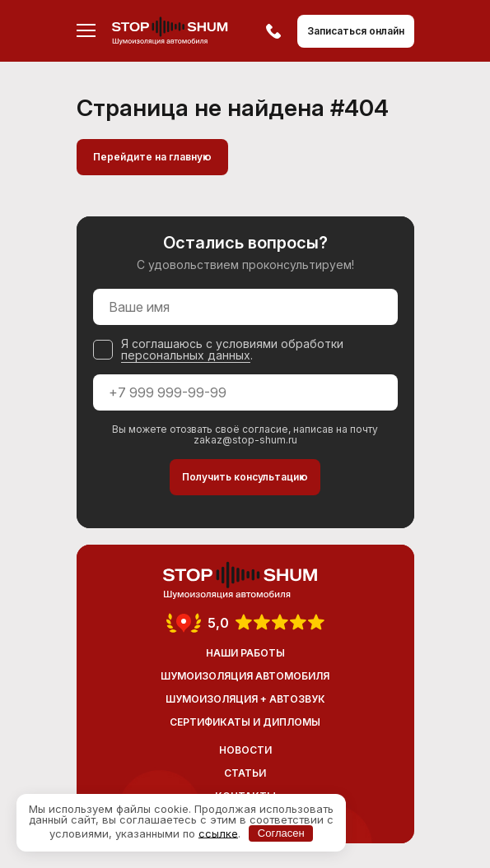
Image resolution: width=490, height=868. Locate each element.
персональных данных (186, 355)
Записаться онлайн (356, 31)
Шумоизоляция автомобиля (245, 676)
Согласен (281, 833)
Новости (245, 750)
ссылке (218, 833)
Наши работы (245, 653)
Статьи (245, 773)
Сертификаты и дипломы (245, 722)
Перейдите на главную (152, 157)
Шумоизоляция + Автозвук (245, 699)
